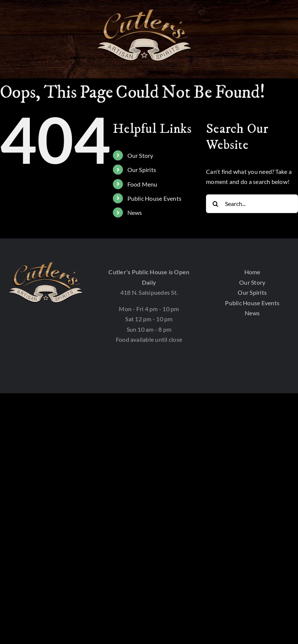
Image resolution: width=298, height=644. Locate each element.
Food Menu (142, 184)
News (135, 212)
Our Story (140, 155)
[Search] (215, 204)
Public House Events (155, 198)
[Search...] (252, 204)
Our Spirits (142, 170)
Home (252, 272)
